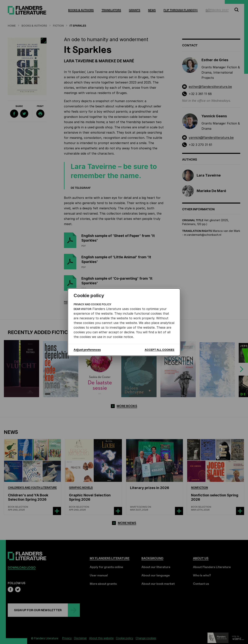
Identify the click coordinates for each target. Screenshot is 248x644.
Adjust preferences (87, 350)
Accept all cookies (160, 350)
